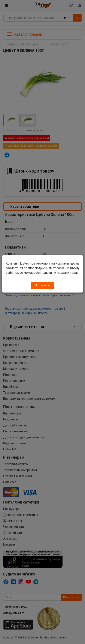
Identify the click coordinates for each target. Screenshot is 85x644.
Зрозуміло (42, 285)
